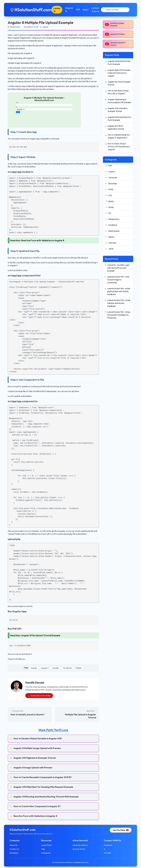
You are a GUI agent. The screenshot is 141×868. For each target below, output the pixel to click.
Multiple (79, 668)
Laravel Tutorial (99, 10)
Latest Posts (48, 845)
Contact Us (18, 849)
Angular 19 (73, 10)
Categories (48, 853)
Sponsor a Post (79, 849)
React (90, 10)
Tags (45, 849)
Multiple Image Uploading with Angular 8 (24, 63)
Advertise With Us (80, 845)
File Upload (67, 668)
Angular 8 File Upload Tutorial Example (41, 635)
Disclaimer (18, 853)
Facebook (106, 845)
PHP (82, 10)
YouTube (106, 853)
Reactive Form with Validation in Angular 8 (43, 240)
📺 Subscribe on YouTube (39, 696)
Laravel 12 (61, 10)
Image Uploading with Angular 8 (21, 58)
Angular (34, 668)
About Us (18, 845)
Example (56, 668)
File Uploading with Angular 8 (20, 53)
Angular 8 (45, 668)
